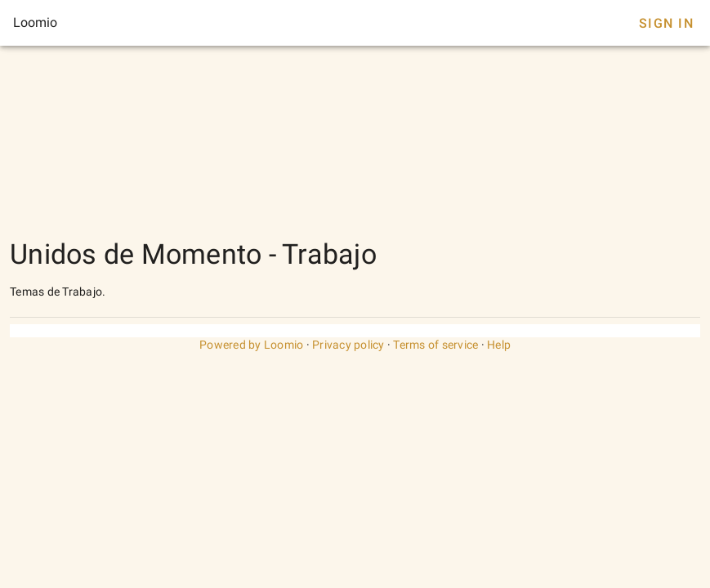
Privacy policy (348, 345)
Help (499, 345)
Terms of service (435, 345)
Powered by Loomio (251, 345)
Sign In (666, 23)
